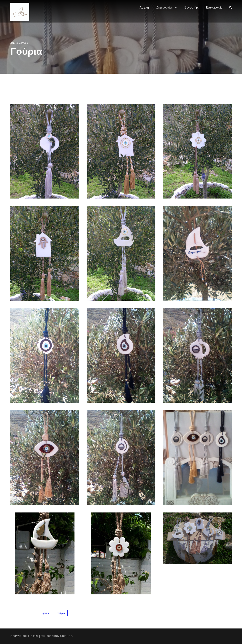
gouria (46, 613)
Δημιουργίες (165, 7)
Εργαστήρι (192, 7)
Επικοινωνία (214, 7)
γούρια (61, 613)
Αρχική (145, 7)
